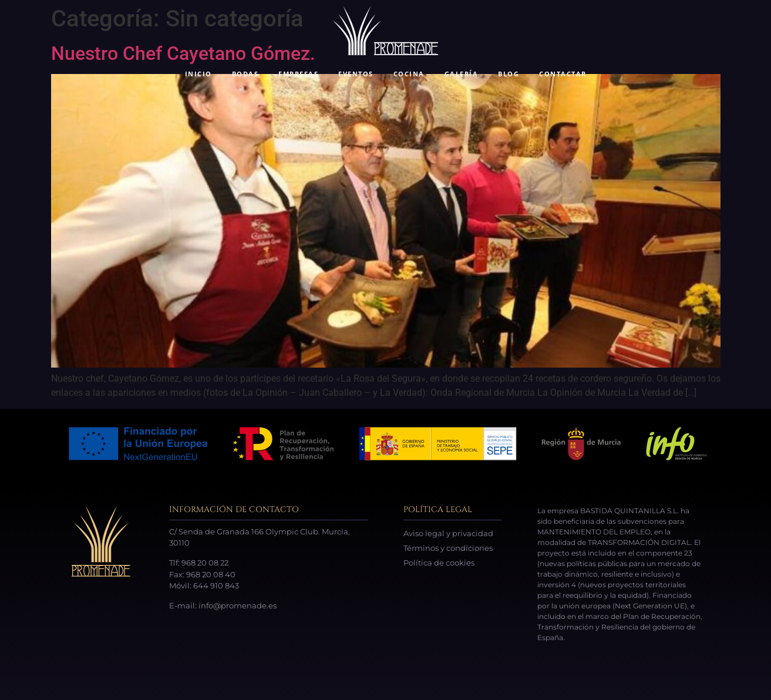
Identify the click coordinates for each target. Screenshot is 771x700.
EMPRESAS (298, 74)
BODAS (245, 74)
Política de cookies (439, 563)
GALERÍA (462, 74)
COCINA (409, 74)
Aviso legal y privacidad (448, 533)
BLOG (509, 74)
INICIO (198, 74)
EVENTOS (356, 74)
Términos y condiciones (448, 548)
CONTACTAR (563, 74)
